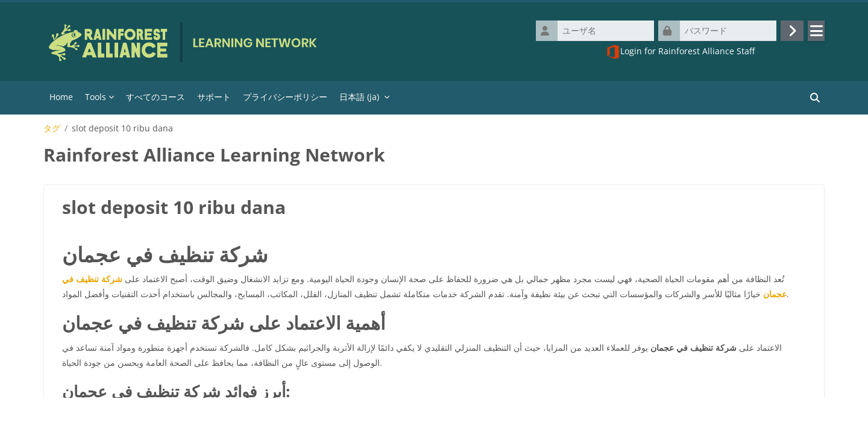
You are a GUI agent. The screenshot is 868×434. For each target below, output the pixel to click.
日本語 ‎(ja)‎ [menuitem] (359, 99)
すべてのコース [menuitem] (156, 99)
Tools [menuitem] (96, 99)
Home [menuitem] (61, 99)
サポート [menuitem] (214, 99)
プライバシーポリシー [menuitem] (285, 99)
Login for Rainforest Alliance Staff (680, 53)
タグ (52, 131)
